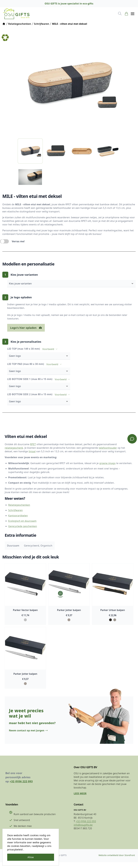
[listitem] (30, 152)
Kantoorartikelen (18, 516)
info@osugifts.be (83, 831)
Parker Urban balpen (113, 611)
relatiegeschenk (14, 448)
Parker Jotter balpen (69, 611)
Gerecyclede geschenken (23, 527)
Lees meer (80, 799)
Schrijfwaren (15, 511)
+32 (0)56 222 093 (22, 787)
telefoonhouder (108, 448)
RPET (33, 444)
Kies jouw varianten (73, 284)
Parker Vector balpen (25, 611)
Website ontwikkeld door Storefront (116, 861)
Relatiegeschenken (19, 505)
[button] (132, 14)
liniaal (32, 452)
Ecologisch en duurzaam (22, 521)
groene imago (107, 463)
